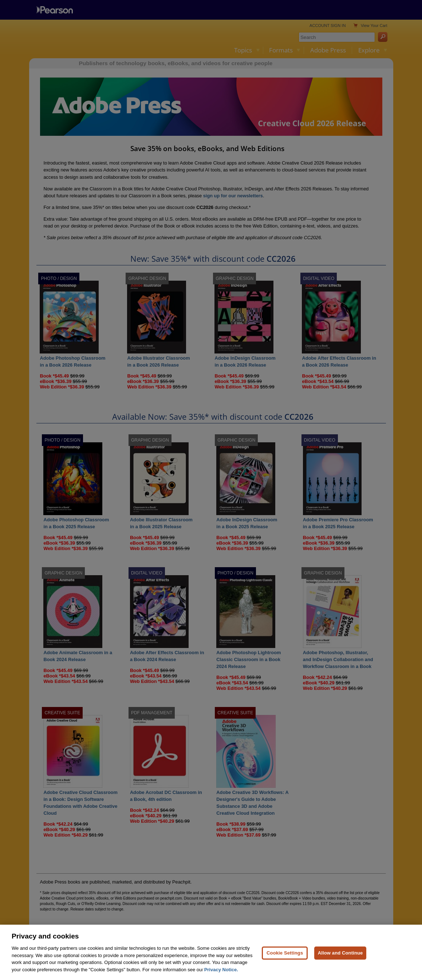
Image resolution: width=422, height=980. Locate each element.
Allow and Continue (340, 962)
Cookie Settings (285, 962)
